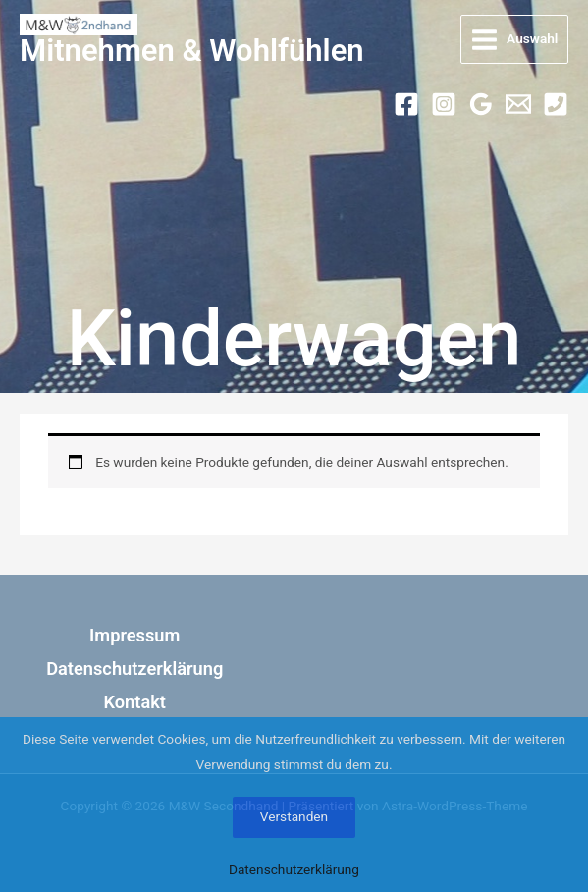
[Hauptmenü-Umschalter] (514, 39)
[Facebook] (406, 104)
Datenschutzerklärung (134, 669)
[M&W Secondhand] (79, 25)
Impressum (134, 635)
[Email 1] (518, 104)
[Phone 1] (556, 104)
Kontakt (134, 702)
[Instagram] (444, 104)
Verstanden (294, 816)
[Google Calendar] (481, 104)
